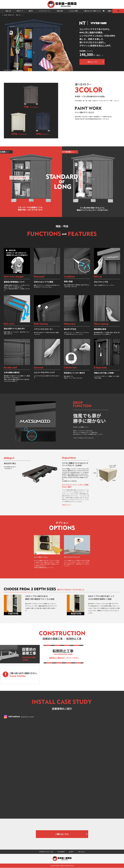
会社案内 (71, 852)
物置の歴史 (60, 11)
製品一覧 (8, 11)
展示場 (31, 11)
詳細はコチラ (66, 505)
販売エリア (20, 11)
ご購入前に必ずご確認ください (92, 11)
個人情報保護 (61, 852)
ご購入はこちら (62, 834)
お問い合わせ (81, 852)
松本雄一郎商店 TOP (9, 15)
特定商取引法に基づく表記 (46, 852)
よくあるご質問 (73, 11)
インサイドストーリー (45, 11)
